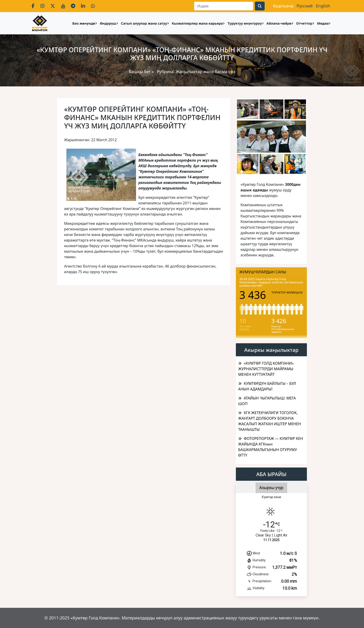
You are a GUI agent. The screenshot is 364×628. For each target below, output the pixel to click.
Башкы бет (140, 72)
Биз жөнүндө (84, 23)
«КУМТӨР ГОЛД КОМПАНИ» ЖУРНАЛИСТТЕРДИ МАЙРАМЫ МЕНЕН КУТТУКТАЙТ (266, 369)
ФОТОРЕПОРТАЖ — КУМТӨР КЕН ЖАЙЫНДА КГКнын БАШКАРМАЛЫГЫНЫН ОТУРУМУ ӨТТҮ (271, 447)
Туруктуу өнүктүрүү (245, 23)
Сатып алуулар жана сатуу (144, 23)
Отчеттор (304, 23)
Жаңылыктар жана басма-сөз (205, 72)
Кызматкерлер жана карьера (197, 23)
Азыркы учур (271, 488)
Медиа (323, 23)
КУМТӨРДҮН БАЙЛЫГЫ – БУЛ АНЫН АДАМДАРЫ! (267, 386)
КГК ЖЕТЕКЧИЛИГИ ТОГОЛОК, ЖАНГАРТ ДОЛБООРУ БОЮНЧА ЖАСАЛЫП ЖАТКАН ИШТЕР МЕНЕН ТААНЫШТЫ (270, 421)
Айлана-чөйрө (279, 23)
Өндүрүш (108, 23)
